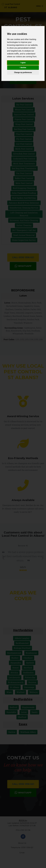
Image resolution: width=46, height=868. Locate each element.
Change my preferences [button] (23, 72)
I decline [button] (23, 68)
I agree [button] (23, 63)
